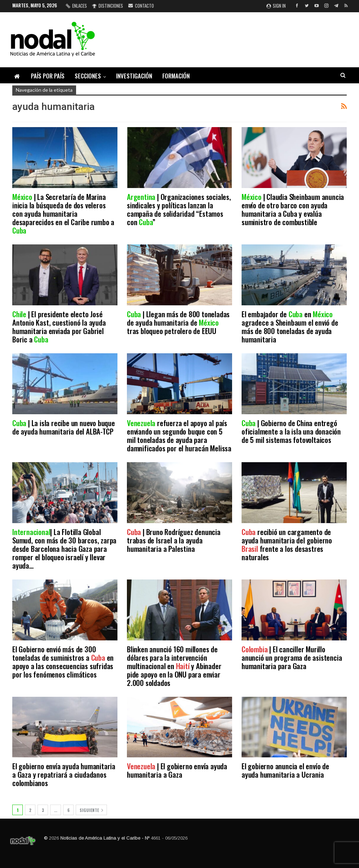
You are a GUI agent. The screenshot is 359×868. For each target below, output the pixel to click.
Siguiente (91, 810)
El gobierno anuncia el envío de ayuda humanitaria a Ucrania (285, 770)
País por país (48, 76)
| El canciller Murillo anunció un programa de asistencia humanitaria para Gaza (292, 657)
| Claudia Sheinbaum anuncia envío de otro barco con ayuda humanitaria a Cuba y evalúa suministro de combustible (293, 209)
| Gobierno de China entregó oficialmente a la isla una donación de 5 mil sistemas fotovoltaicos (291, 431)
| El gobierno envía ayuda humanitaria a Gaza (177, 770)
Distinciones (108, 6)
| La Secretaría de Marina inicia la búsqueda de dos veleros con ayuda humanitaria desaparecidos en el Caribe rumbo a (63, 213)
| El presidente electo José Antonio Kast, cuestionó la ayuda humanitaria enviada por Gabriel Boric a (59, 327)
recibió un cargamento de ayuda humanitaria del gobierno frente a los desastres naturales (287, 544)
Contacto (141, 6)
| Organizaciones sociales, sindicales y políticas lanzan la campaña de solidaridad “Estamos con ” (179, 209)
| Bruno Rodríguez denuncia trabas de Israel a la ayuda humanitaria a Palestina (174, 540)
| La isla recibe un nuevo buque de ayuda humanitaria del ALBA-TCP (64, 427)
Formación (176, 76)
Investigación (134, 76)
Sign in (276, 6)
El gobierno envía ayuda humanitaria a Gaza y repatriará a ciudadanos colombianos (64, 774)
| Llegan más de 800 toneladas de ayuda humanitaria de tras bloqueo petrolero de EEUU (178, 322)
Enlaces (76, 6)
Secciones (88, 76)
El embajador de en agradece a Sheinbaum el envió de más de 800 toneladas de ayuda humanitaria (290, 327)
